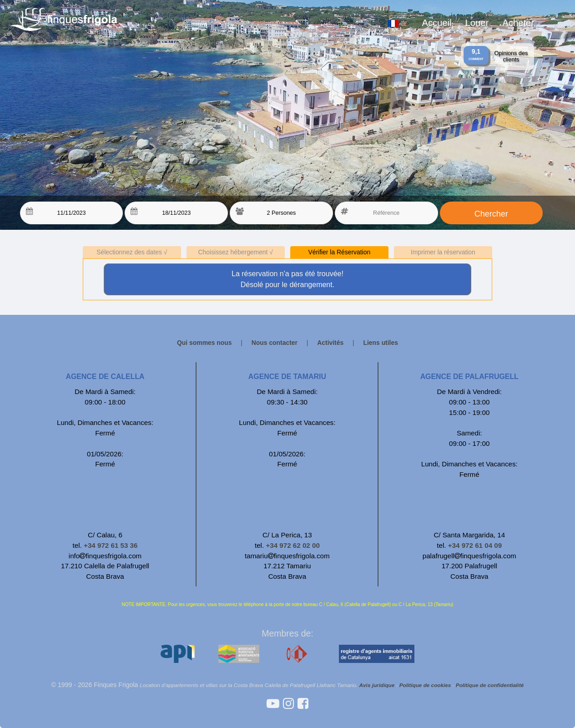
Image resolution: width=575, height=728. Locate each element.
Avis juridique (377, 685)
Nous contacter (275, 343)
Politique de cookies (425, 685)
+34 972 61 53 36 (111, 545)
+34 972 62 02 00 (293, 545)
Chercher (491, 214)
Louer (477, 23)
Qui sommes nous (204, 343)
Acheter (518, 23)
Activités (331, 343)
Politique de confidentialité (490, 685)
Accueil (436, 23)
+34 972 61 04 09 (475, 545)
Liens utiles (381, 343)
